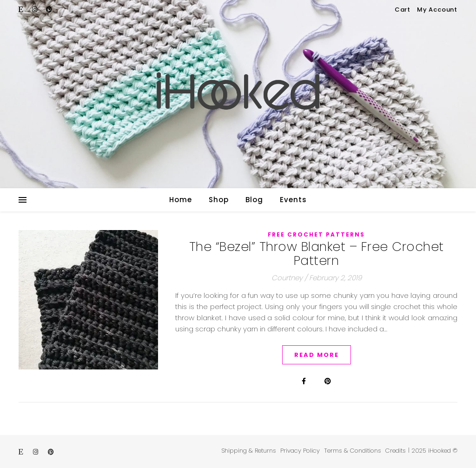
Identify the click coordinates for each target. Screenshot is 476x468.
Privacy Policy (300, 451)
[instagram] (36, 10)
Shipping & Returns (249, 451)
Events (293, 200)
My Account (437, 10)
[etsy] (22, 10)
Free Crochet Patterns (316, 234)
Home (181, 200)
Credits (396, 451)
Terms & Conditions (353, 451)
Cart (403, 10)
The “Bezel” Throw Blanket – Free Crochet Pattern (317, 254)
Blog (254, 200)
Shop (219, 200)
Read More (317, 355)
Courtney (287, 278)
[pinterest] (49, 10)
